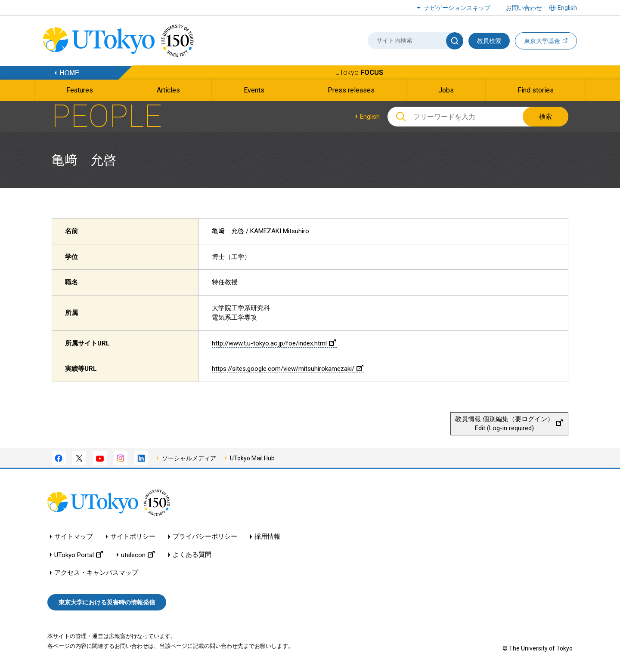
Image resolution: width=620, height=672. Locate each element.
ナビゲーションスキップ (457, 8)
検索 (546, 117)
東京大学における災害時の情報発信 (107, 602)
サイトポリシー (133, 537)
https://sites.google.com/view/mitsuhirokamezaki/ (288, 369)
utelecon (138, 555)
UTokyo (359, 72)
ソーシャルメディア (189, 458)
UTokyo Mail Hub (252, 458)
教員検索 (489, 41)
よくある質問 (192, 555)
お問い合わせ (524, 8)
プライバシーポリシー (205, 537)
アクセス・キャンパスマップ (96, 573)
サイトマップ (74, 537)
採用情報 (267, 537)
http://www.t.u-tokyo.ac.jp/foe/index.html (274, 343)
